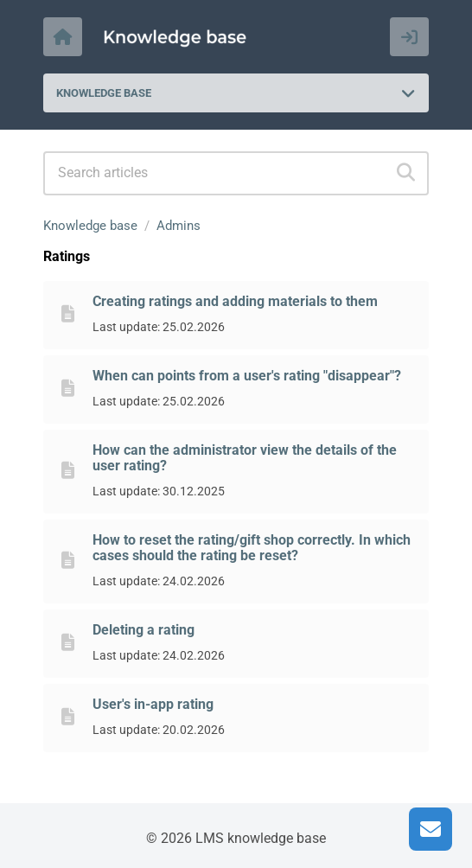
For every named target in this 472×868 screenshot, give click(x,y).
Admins (179, 226)
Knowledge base (90, 226)
